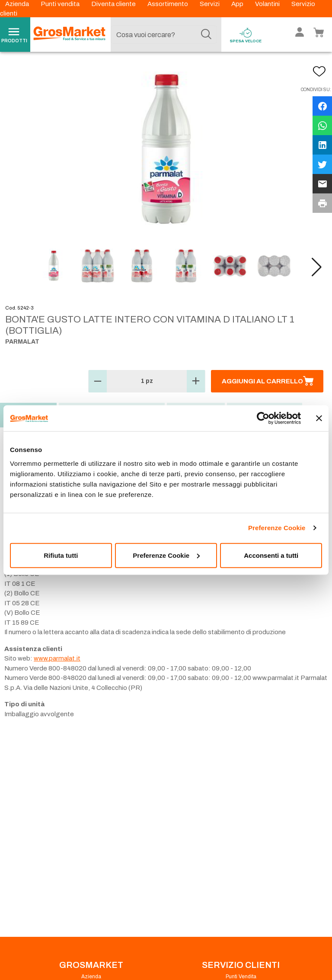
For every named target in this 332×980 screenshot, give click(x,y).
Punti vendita (61, 4)
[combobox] (164, 35)
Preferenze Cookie (277, 528)
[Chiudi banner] (319, 418)
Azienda (18, 4)
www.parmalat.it (57, 658)
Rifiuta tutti (61, 555)
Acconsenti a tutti (271, 555)
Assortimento (168, 4)
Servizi (210, 4)
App (238, 4)
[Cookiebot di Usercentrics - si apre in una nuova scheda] (263, 418)
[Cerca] (206, 35)
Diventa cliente (114, 4)
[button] (317, 267)
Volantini (268, 4)
